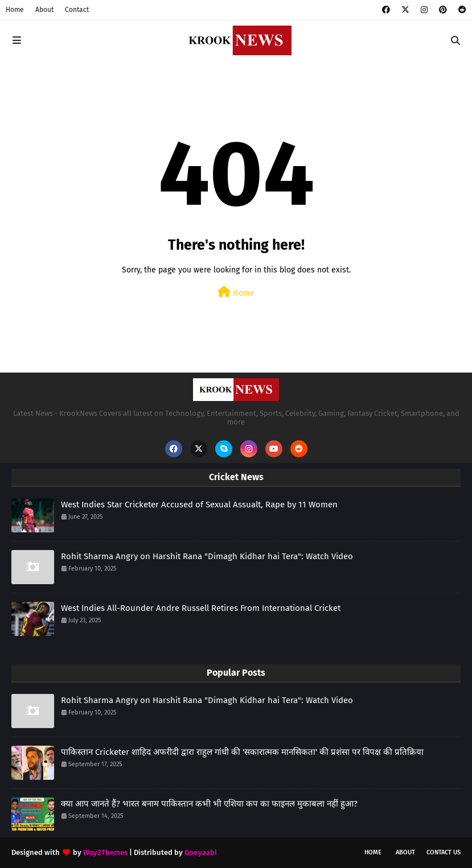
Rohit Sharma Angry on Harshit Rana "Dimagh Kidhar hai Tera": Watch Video (207, 556)
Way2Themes (105, 852)
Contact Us (444, 852)
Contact (77, 10)
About (44, 10)
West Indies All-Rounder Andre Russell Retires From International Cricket (201, 608)
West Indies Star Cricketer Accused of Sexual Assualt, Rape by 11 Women (199, 505)
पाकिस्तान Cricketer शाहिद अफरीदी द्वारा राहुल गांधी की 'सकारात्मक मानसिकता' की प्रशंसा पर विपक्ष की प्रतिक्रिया (242, 752)
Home (15, 10)
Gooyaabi (201, 852)
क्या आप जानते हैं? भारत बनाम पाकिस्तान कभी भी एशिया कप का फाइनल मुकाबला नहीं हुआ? (209, 804)
